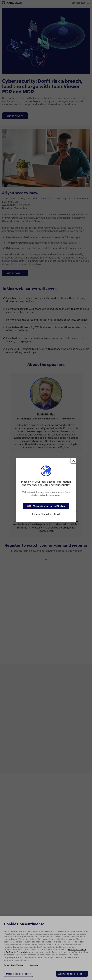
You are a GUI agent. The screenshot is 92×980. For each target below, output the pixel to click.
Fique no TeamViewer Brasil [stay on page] (46, 514)
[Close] (73, 461)
